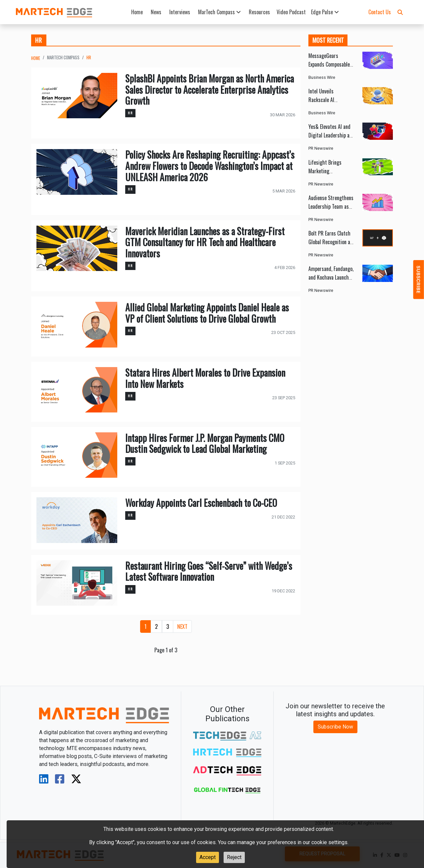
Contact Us (380, 12)
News (156, 12)
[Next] (182, 626)
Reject (234, 857)
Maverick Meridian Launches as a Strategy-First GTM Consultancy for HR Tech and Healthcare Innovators (205, 242)
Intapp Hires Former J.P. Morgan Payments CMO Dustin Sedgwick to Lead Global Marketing (205, 443)
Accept (208, 857)
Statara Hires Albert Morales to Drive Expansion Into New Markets (205, 378)
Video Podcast (291, 12)
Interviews (180, 12)
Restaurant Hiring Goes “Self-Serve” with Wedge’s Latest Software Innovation (209, 571)
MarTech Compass (219, 12)
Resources (259, 12)
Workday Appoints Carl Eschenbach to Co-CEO (201, 503)
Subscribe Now (335, 727)
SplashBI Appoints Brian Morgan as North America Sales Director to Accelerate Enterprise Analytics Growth (210, 89)
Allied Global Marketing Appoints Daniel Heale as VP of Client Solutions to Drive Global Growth (207, 313)
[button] (400, 12)
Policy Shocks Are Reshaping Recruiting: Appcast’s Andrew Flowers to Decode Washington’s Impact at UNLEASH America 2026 (210, 166)
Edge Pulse (325, 12)
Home (137, 12)
